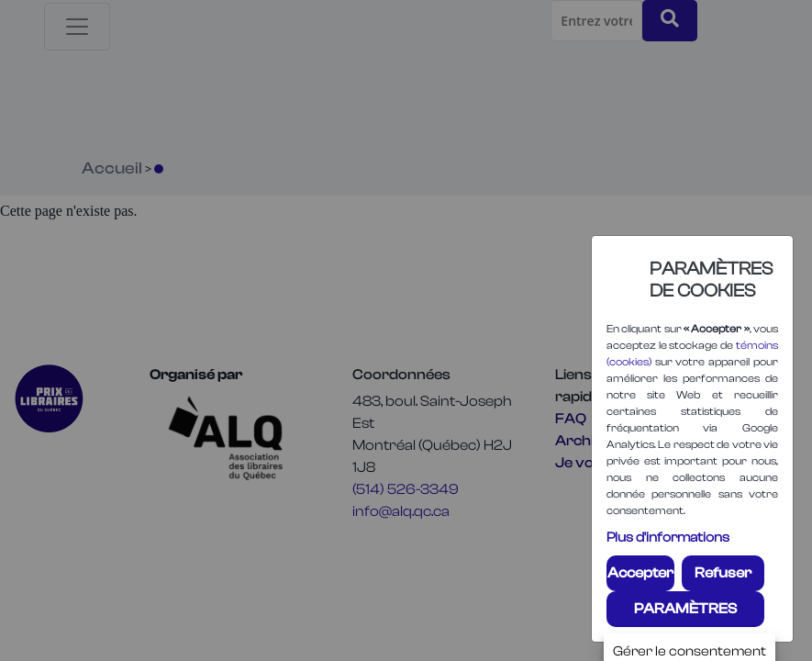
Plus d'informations (668, 538)
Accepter (640, 573)
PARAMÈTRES (685, 609)
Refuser (723, 573)
